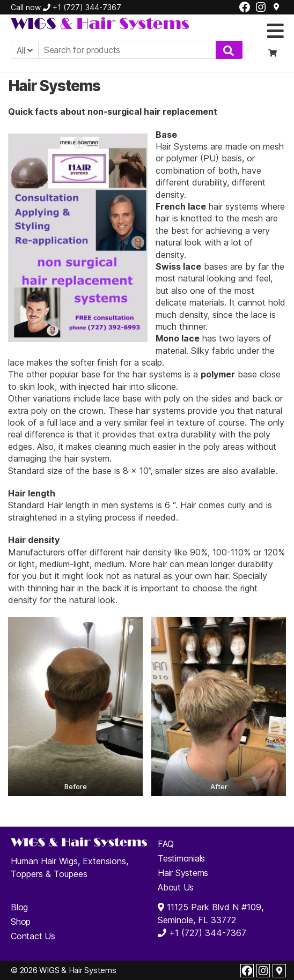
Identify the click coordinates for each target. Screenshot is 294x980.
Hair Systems (183, 873)
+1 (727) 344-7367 (206, 933)
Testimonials (181, 858)
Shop (21, 922)
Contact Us (33, 936)
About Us (176, 887)
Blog (19, 907)
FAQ (166, 844)
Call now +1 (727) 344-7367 (66, 7)
